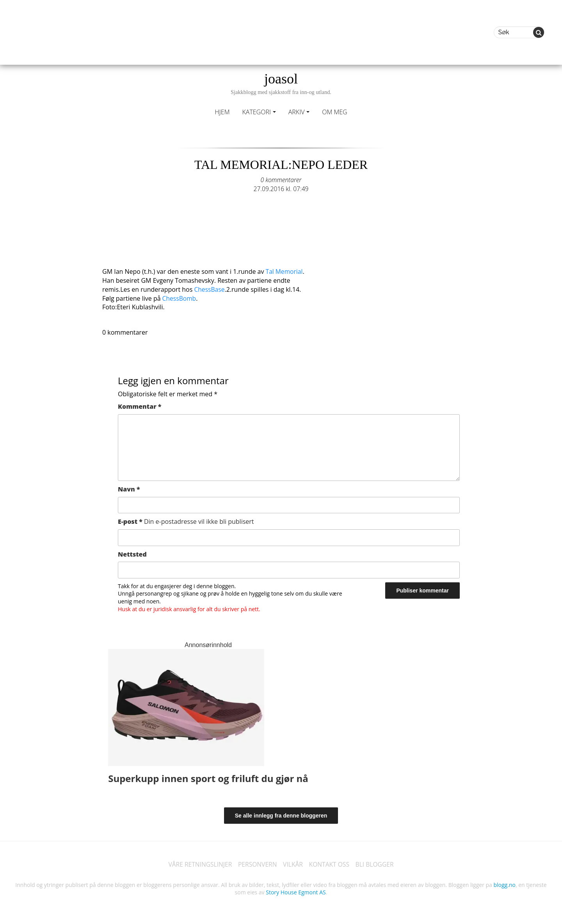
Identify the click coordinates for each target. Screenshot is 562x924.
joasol (281, 83)
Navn (129, 488)
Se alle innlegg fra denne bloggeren (281, 815)
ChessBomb (179, 298)
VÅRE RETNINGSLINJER (198, 864)
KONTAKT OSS (330, 864)
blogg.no (505, 884)
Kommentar (140, 406)
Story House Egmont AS (296, 892)
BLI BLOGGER (377, 864)
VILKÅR (293, 864)
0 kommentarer (281, 180)
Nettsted (132, 553)
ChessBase (210, 289)
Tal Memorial (284, 271)
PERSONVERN (257, 864)
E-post (186, 521)
